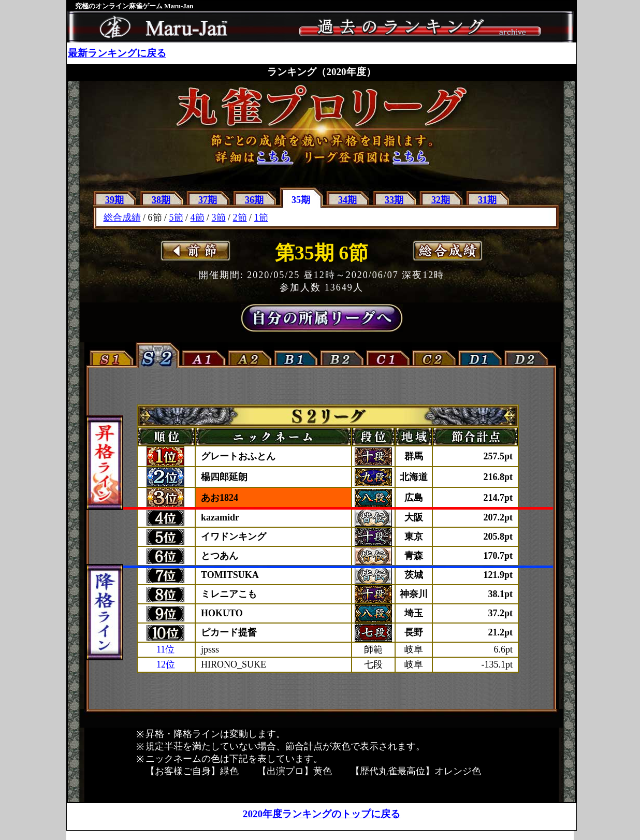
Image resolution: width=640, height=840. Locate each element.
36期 (254, 200)
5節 (176, 218)
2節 (240, 218)
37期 (208, 200)
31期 (487, 200)
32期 (441, 200)
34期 (347, 200)
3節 (219, 218)
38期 (161, 200)
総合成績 (122, 218)
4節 (198, 218)
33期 (394, 200)
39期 (114, 200)
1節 (261, 218)
